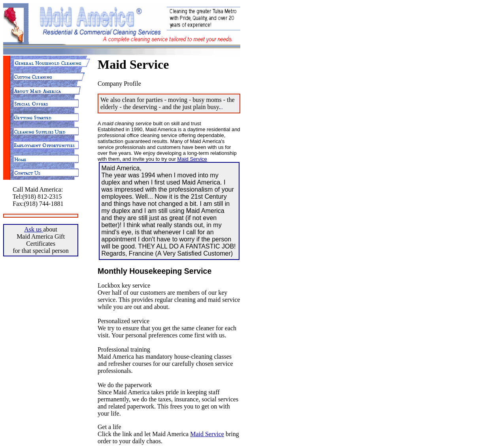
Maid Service (192, 159)
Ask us (34, 229)
